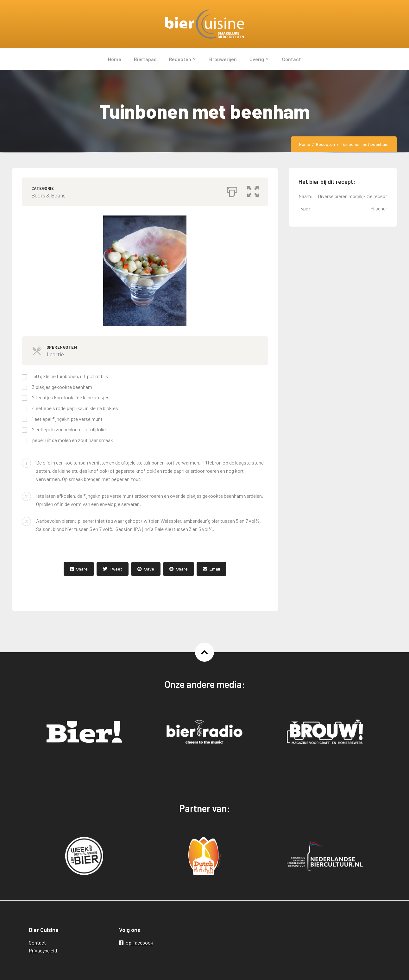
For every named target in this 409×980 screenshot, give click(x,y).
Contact (37, 943)
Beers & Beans (48, 195)
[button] (253, 190)
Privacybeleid (43, 950)
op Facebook (136, 943)
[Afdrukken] (232, 190)
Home (305, 144)
